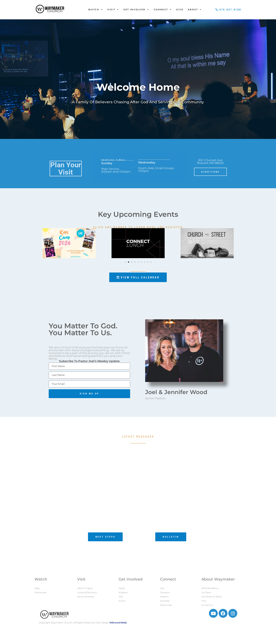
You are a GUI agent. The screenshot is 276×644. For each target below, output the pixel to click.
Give (180, 10)
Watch (96, 10)
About (195, 10)
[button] (39, 243)
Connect (163, 10)
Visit (113, 10)
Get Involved (136, 10)
